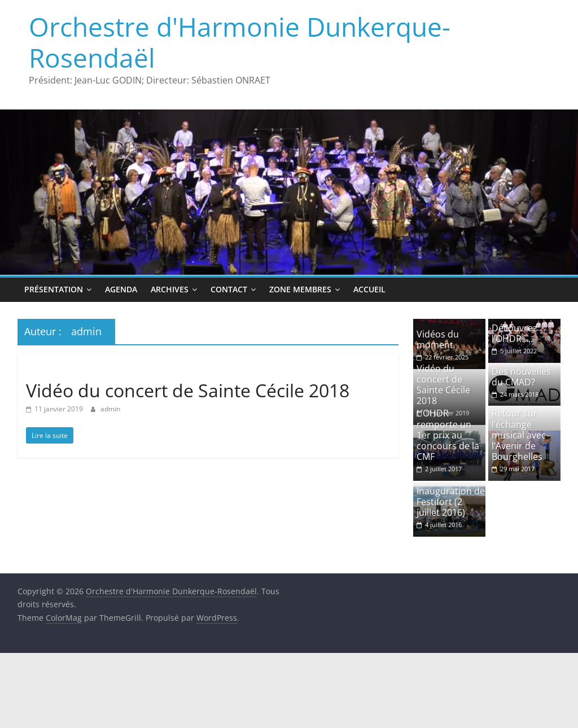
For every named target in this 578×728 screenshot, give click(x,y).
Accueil (369, 289)
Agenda (121, 289)
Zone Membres (300, 289)
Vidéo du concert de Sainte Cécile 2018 (188, 390)
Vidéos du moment (438, 339)
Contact (229, 289)
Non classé (49, 370)
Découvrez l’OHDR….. (514, 333)
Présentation (54, 289)
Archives (170, 289)
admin (110, 409)
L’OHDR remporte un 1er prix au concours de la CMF (448, 435)
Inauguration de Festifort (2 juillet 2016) (451, 502)
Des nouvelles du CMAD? (521, 377)
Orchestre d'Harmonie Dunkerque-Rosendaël (240, 42)
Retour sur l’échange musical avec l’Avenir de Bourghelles (519, 435)
